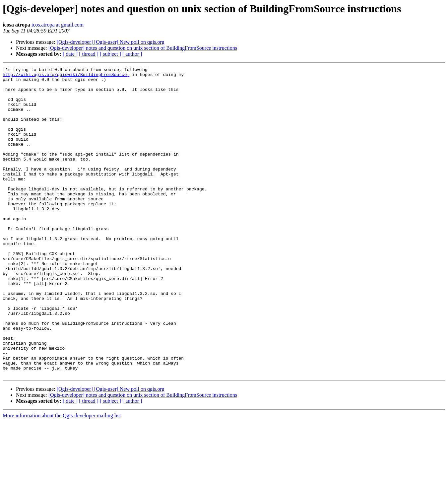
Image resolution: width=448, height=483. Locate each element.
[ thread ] (89, 54)
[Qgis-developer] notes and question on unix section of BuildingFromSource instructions (143, 48)
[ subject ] (110, 54)
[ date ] (70, 54)
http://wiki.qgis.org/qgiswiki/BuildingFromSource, (66, 76)
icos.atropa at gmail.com (58, 25)
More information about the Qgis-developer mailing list (62, 477)
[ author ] (132, 54)
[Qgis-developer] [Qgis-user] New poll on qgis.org (111, 42)
